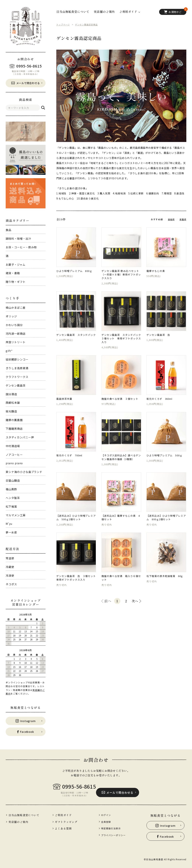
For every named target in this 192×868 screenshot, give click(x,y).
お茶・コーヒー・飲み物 (21, 247)
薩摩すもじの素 (156, 272)
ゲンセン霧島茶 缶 (159, 337)
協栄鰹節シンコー (17, 359)
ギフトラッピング (67, 822)
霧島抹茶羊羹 (65, 403)
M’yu (9, 524)
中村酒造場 (13, 446)
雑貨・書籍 (13, 273)
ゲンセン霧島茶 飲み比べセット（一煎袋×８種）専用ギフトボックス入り (121, 276)
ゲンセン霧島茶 (15, 385)
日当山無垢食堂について (73, 12)
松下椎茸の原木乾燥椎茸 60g (166, 585)
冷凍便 (10, 575)
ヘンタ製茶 (13, 498)
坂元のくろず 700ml (71, 461)
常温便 (10, 558)
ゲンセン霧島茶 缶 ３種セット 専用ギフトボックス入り (76, 587)
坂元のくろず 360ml (161, 403)
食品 (9, 230)
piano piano (14, 463)
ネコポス (11, 584)
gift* (9, 351)
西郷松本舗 (13, 403)
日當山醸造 (13, 480)
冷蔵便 (10, 567)
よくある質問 (64, 829)
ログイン (107, 815)
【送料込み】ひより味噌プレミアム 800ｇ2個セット (166, 525)
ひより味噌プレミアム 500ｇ (166, 461)
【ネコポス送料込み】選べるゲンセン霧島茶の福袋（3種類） (121, 463)
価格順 (170, 219)
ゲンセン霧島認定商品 (88, 24)
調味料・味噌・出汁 (18, 238)
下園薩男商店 (14, 429)
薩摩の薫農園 (14, 420)
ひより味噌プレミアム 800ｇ (76, 272)
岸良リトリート (15, 342)
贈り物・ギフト (15, 282)
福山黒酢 (11, 489)
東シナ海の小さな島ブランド (24, 472)
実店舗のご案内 (104, 12)
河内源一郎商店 (15, 333)
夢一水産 (11, 532)
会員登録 (107, 822)
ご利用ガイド (64, 815)
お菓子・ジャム (15, 264)
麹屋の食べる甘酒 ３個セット (121, 403)
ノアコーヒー (14, 455)
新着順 (183, 219)
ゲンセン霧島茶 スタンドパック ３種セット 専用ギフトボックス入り (121, 342)
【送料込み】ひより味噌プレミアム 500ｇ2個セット (76, 525)
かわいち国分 (14, 325)
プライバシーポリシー (115, 835)
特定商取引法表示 (112, 828)
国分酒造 (11, 394)
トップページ (64, 24)
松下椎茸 (11, 506)
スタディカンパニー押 (20, 437)
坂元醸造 (11, 411)
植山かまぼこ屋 (15, 307)
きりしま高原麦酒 (17, 368)
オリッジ (11, 316)
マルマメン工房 (15, 515)
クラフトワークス (17, 377)
